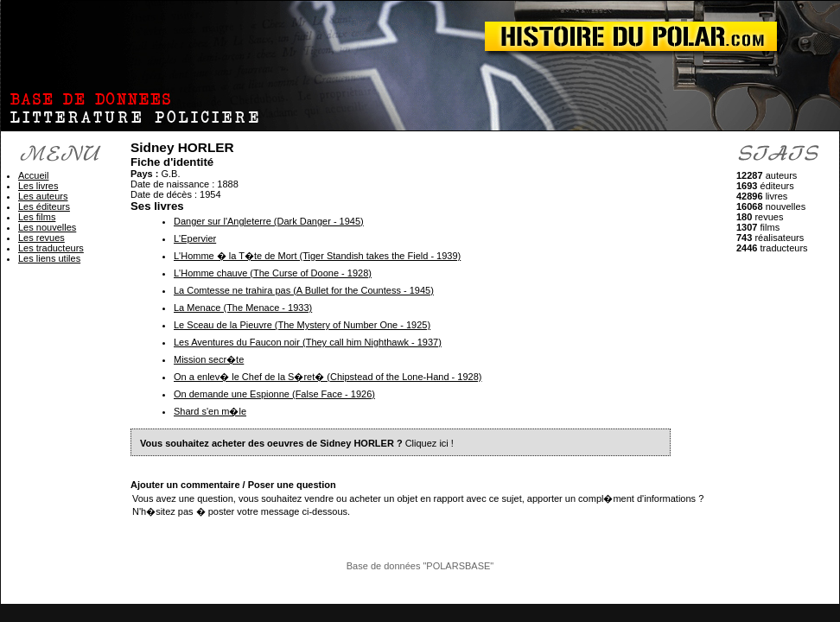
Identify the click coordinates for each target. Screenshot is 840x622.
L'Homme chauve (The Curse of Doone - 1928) (273, 273)
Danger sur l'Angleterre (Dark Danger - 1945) (269, 221)
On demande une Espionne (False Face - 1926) (274, 394)
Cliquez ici (427, 443)
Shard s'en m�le (210, 411)
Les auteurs (43, 196)
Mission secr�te (209, 359)
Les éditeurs (44, 206)
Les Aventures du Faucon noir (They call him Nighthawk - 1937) (308, 342)
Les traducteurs (51, 248)
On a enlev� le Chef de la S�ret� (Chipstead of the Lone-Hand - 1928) (328, 377)
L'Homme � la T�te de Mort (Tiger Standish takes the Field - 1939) (317, 256)
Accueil (33, 175)
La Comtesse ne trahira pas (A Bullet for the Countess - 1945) (304, 290)
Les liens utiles (49, 258)
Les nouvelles (47, 227)
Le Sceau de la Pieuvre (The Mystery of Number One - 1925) (302, 325)
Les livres (38, 186)
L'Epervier (195, 238)
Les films (37, 217)
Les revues (41, 238)
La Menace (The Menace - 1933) (243, 308)
